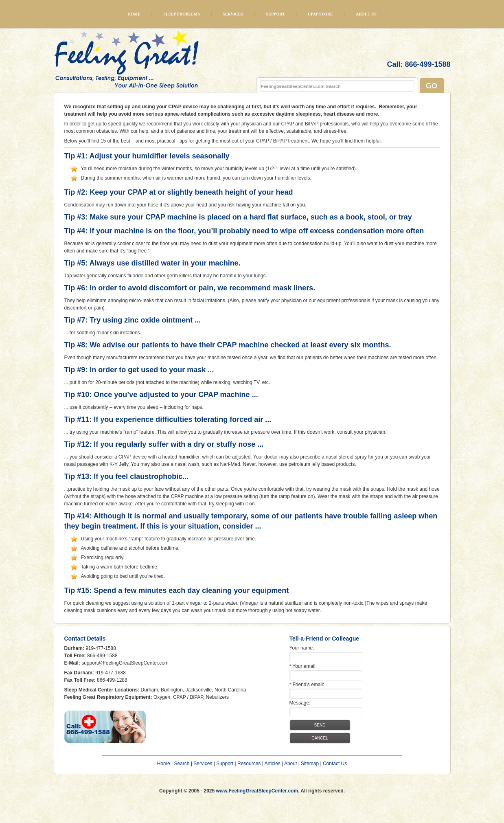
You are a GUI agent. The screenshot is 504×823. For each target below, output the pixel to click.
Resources (249, 764)
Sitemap (310, 764)
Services (233, 14)
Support (275, 14)
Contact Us (335, 764)
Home (134, 14)
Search (182, 764)
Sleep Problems (182, 14)
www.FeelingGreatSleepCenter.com (257, 791)
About (290, 764)
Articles (272, 764)
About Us (366, 14)
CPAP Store (320, 14)
